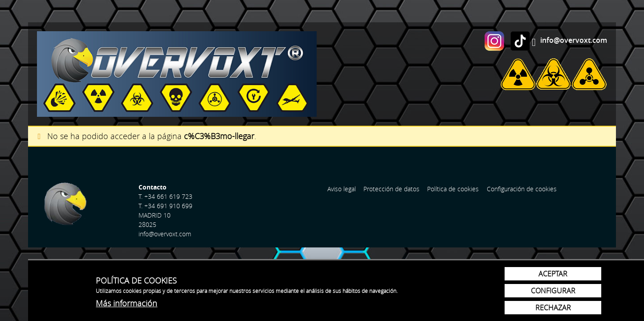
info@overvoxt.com (574, 40)
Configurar (553, 291)
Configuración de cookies (522, 189)
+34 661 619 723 (168, 196)
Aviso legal (342, 189)
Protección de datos (391, 189)
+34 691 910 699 (168, 206)
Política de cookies (453, 189)
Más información (126, 303)
